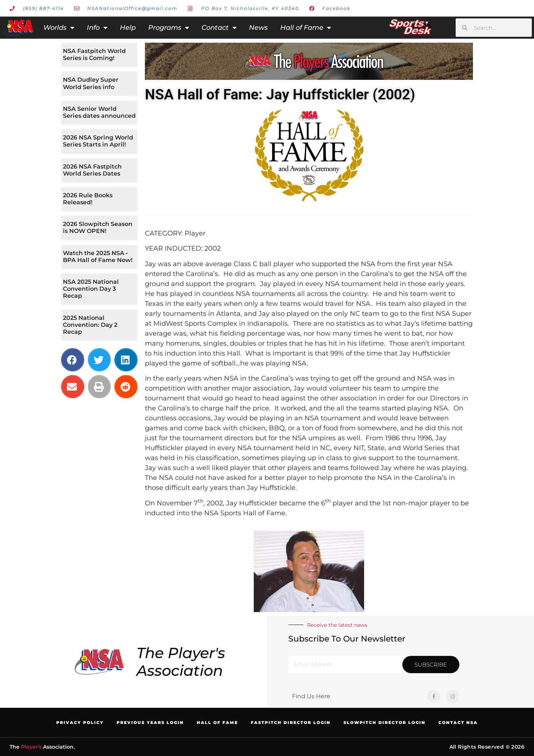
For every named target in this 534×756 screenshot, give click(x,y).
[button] (73, 360)
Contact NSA (458, 723)
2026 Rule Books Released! (88, 199)
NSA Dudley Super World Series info (91, 83)
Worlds (59, 28)
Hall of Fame (306, 28)
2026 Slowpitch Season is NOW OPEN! (98, 227)
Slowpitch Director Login (385, 723)
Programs (169, 28)
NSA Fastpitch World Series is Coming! (94, 54)
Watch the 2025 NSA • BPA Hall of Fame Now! (98, 257)
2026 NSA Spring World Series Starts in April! (98, 141)
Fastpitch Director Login (291, 723)
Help (128, 28)
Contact (219, 28)
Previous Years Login (150, 723)
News (258, 28)
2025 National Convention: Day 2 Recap (90, 325)
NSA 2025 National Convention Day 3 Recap (91, 289)
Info (97, 28)
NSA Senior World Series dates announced (99, 112)
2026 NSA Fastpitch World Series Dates (92, 170)
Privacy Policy (80, 723)
